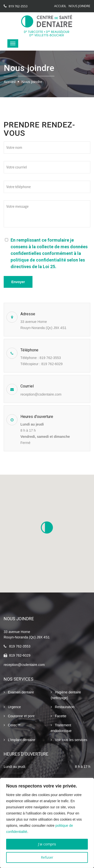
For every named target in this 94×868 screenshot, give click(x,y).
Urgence (12, 707)
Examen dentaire (19, 692)
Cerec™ (12, 725)
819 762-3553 (18, 6)
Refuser (47, 857)
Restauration (63, 707)
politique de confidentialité (38, 260)
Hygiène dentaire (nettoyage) (66, 695)
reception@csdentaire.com (41, 394)
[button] (47, 527)
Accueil (60, 6)
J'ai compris (47, 844)
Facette (59, 716)
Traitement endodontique (61, 728)
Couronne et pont (19, 716)
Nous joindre (79, 6)
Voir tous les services (69, 740)
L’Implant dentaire (19, 740)
